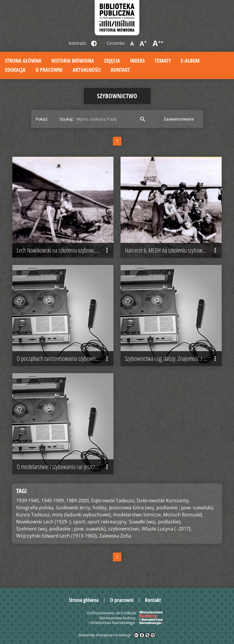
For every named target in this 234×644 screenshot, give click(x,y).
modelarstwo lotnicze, (137, 515)
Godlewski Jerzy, (74, 508)
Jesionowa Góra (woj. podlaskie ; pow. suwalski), (162, 508)
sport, (80, 522)
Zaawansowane (179, 119)
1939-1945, (28, 500)
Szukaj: (67, 119)
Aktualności (87, 70)
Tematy (163, 61)
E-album (190, 61)
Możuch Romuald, (183, 515)
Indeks (137, 61)
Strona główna (23, 61)
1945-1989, (53, 500)
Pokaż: (42, 119)
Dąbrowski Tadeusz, (113, 500)
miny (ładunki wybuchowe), (82, 515)
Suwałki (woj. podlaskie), (155, 522)
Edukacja (15, 70)
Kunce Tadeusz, (34, 515)
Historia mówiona (73, 61)
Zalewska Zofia (115, 536)
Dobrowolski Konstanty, (163, 500)
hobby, (100, 508)
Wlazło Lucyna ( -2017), (167, 529)
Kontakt (120, 70)
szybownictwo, (124, 529)
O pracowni (49, 70)
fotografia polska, (35, 508)
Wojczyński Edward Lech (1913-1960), (57, 536)
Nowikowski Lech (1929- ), (44, 522)
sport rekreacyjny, (108, 522)
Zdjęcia (112, 61)
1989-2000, (78, 500)
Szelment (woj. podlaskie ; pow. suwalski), (62, 529)
